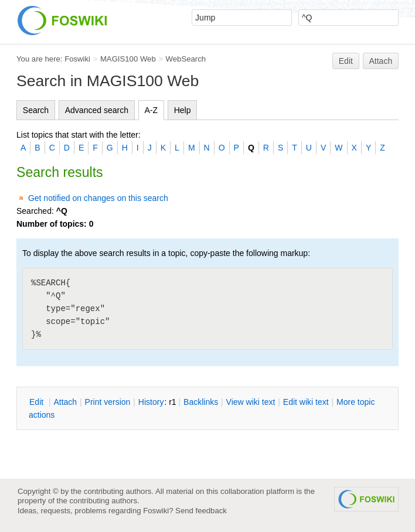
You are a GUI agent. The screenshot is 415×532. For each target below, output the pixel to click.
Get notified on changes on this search (98, 198)
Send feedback (201, 511)
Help (183, 110)
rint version (108, 402)
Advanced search (97, 110)
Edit (346, 61)
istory (151, 402)
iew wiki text (251, 402)
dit (38, 402)
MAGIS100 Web (128, 59)
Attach (381, 61)
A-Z (152, 110)
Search (36, 110)
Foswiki (77, 59)
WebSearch (186, 59)
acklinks (201, 402)
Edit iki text (306, 402)
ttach (65, 402)
